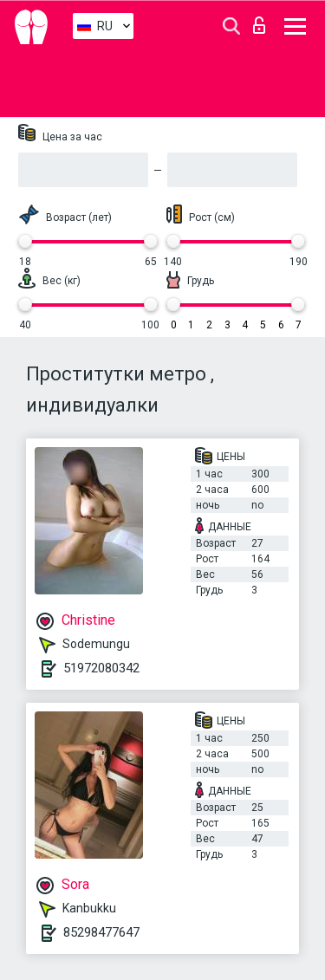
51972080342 (101, 668)
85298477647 (101, 932)
